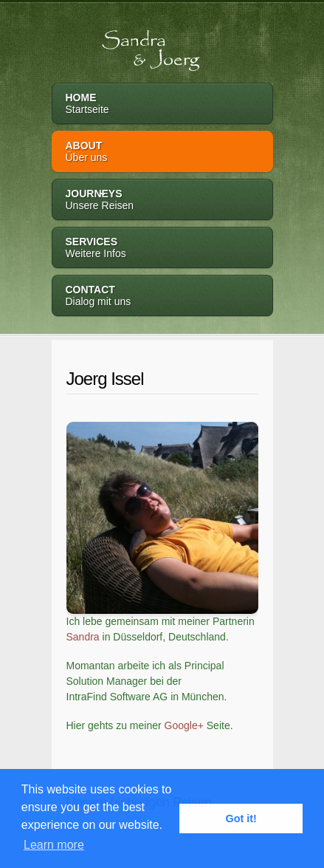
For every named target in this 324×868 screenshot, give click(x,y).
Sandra (83, 637)
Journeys (162, 201)
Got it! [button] (241, 819)
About (162, 153)
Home (162, 105)
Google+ (184, 725)
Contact (162, 297)
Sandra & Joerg (132, 44)
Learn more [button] (54, 845)
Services (162, 249)
